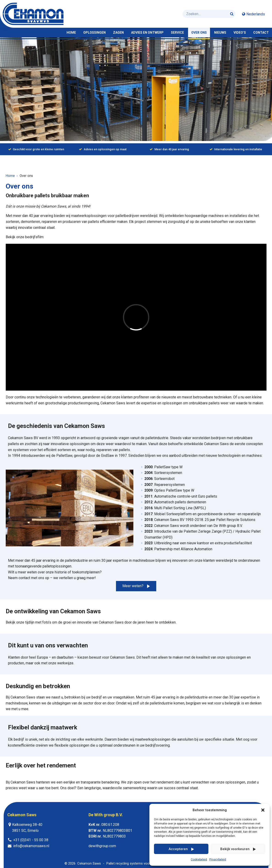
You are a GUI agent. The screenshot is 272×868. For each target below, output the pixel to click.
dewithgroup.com (102, 846)
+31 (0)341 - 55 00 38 (31, 840)
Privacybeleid (218, 860)
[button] (263, 810)
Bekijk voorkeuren (235, 849)
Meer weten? (133, 586)
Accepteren (178, 849)
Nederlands (256, 14)
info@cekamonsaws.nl (31, 846)
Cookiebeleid (199, 860)
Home (10, 176)
